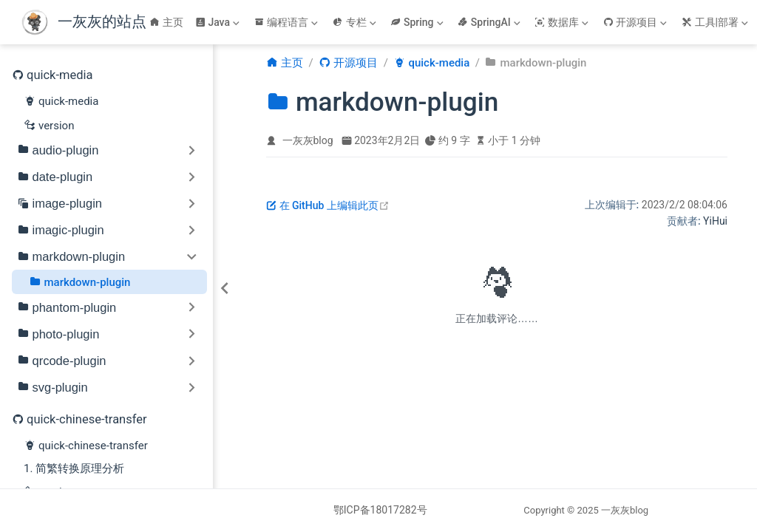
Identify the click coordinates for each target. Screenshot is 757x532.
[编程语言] (288, 22)
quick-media (61, 100)
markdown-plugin (80, 282)
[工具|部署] (716, 22)
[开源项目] (637, 22)
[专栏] (356, 22)
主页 (166, 22)
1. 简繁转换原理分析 (74, 468)
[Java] (219, 22)
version (49, 125)
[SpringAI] (490, 22)
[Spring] (418, 22)
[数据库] (563, 22)
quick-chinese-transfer (86, 445)
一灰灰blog (308, 140)
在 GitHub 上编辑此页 (328, 205)
